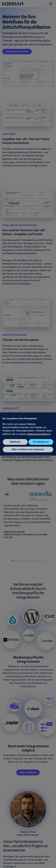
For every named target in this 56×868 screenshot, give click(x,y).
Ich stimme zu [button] (41, 442)
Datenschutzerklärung (39, 434)
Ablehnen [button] (15, 442)
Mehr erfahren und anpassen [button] (28, 449)
